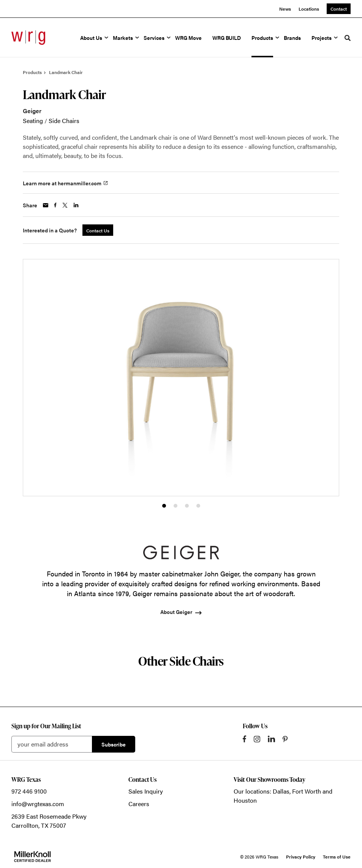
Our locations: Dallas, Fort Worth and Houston (283, 796)
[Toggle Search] (348, 38)
